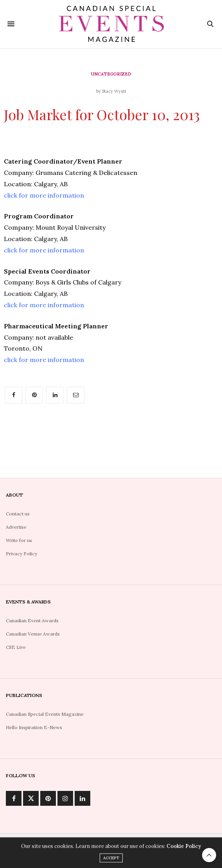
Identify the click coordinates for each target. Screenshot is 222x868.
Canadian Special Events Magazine (45, 714)
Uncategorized (111, 74)
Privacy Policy (21, 554)
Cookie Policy (184, 848)
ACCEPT (111, 860)
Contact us (18, 514)
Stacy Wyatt (114, 91)
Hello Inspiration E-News (34, 727)
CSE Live (16, 647)
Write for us (19, 540)
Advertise (16, 527)
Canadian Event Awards (32, 620)
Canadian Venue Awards (33, 634)
